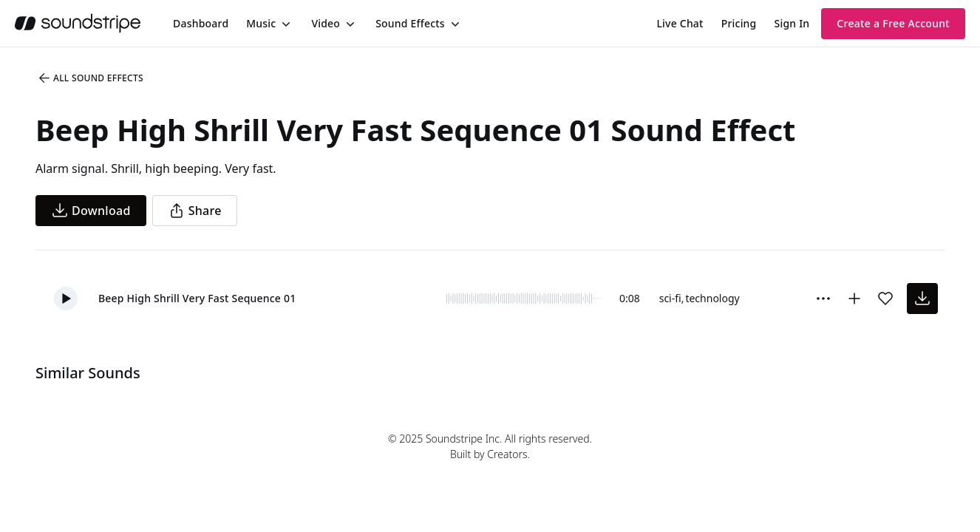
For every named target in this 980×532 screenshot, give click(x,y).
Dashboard (201, 23)
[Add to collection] (854, 299)
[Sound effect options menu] (823, 299)
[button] (66, 299)
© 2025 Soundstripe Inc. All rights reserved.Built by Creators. (490, 446)
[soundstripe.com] (78, 23)
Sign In (792, 23)
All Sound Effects (90, 78)
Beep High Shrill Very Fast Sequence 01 (197, 298)
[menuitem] (201, 23)
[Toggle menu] (285, 24)
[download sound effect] (922, 299)
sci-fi (670, 298)
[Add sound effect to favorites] (885, 299)
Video (326, 23)
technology (712, 298)
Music (261, 23)
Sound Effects (410, 23)
